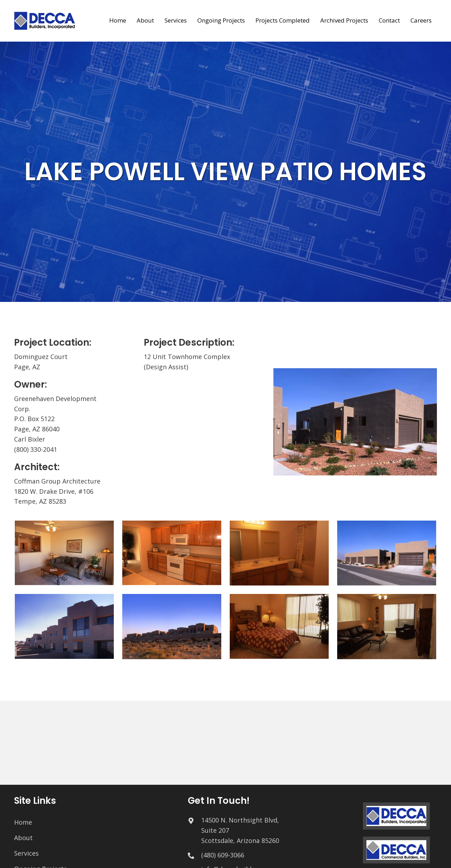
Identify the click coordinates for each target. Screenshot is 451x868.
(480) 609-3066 (223, 855)
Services (26, 853)
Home (23, 822)
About (23, 838)
